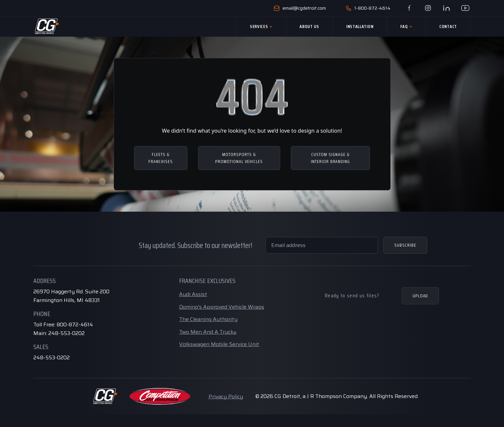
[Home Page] (46, 26)
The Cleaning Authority (208, 319)
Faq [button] (406, 26)
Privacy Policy (226, 396)
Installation (360, 26)
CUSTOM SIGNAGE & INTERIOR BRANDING (331, 158)
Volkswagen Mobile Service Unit (219, 344)
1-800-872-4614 (368, 8)
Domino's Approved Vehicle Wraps (222, 307)
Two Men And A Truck (208, 332)
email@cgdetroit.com (300, 8)
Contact (448, 26)
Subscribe (405, 245)
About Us (309, 26)
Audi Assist (193, 294)
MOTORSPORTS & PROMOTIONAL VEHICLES (239, 158)
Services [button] (261, 26)
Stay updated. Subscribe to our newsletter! (195, 245)
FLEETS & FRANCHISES (161, 158)
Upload (420, 296)
